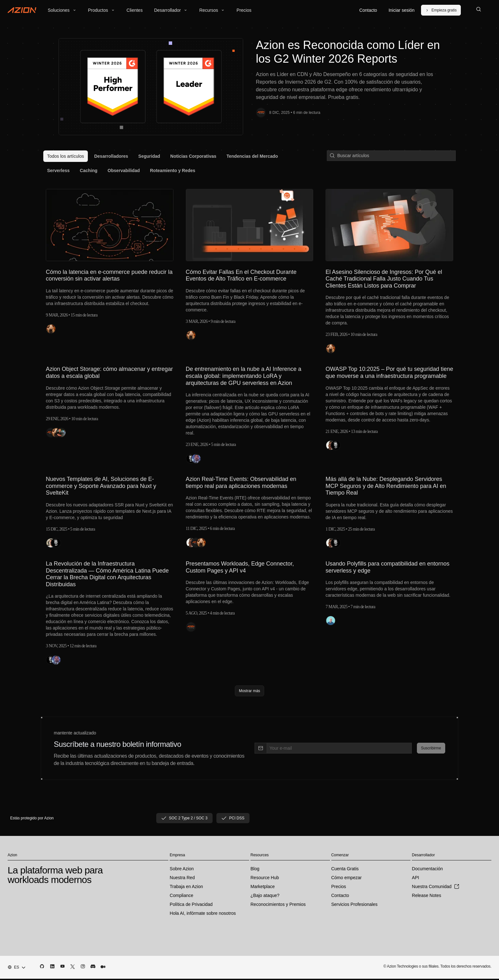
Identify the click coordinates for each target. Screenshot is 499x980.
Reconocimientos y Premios (278, 906)
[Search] (479, 10)
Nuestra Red (182, 879)
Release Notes (426, 897)
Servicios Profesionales (355, 906)
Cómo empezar (347, 879)
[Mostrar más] (250, 692)
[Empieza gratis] (441, 10)
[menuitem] (66, 156)
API (415, 879)
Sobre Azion (182, 870)
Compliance (181, 897)
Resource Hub (265, 879)
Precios (339, 888)
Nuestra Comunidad (436, 888)
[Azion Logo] (22, 10)
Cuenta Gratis (345, 870)
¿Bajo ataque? (265, 897)
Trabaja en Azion (186, 888)
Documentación (427, 870)
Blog (255, 870)
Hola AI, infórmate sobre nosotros (203, 914)
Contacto (340, 897)
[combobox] (15, 969)
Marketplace (263, 888)
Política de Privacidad (191, 906)
